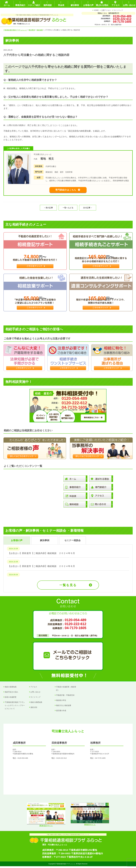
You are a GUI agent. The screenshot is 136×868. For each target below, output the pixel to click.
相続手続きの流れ (11, 694)
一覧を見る (68, 587)
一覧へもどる (68, 209)
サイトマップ (118, 10)
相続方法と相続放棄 (64, 707)
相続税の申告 (61, 702)
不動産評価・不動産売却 (65, 697)
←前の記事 (48, 209)
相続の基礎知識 (11, 689)
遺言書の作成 (61, 712)
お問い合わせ (35, 694)
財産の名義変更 (11, 699)
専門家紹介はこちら (66, 191)
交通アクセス (106, 10)
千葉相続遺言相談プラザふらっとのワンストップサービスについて (15, 707)
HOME (96, 10)
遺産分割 (34, 709)
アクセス (34, 689)
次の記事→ (88, 209)
